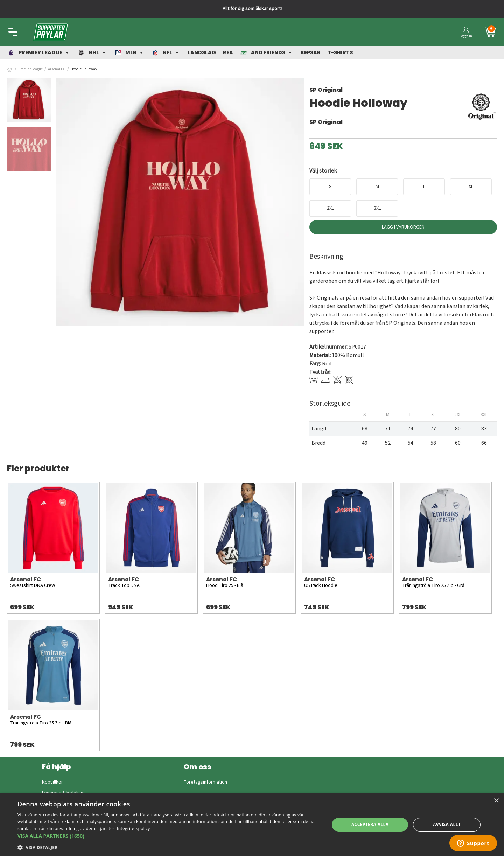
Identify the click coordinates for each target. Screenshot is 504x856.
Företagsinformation (205, 782)
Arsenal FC (57, 69)
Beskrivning (326, 257)
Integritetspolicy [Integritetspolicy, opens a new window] (134, 829)
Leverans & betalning (64, 793)
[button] (169, 836)
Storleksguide (330, 404)
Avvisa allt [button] (447, 824)
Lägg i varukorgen (403, 227)
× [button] (496, 801)
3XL (377, 208)
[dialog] (252, 825)
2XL (330, 208)
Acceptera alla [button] (370, 824)
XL (471, 187)
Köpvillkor (52, 782)
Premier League (30, 69)
